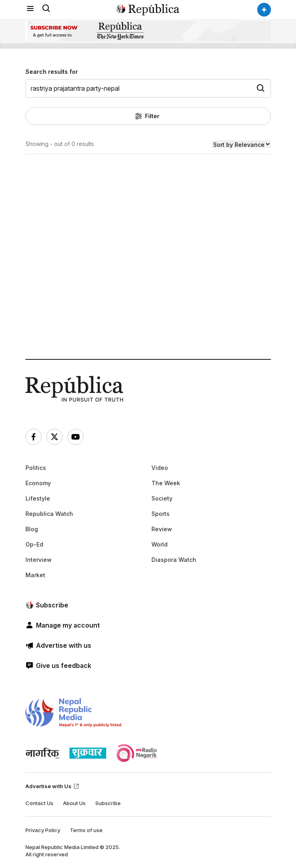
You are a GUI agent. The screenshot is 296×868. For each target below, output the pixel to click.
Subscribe (108, 803)
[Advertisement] (148, 286)
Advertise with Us (52, 786)
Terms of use (86, 830)
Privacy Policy (43, 830)
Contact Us (39, 803)
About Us (74, 803)
